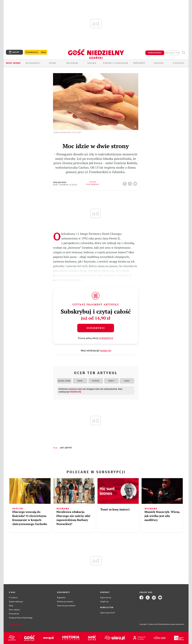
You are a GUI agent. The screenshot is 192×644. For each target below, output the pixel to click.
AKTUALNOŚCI (33, 63)
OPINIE (53, 63)
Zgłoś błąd (16, 624)
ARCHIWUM (72, 63)
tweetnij (130, 183)
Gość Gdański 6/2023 (65, 185)
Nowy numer (13, 63)
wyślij (136, 183)
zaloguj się (172, 53)
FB (125, 183)
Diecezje (159, 63)
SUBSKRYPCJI (106, 338)
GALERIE (92, 63)
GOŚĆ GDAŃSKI (66, 448)
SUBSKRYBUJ (155, 53)
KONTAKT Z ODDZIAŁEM (116, 63)
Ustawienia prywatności (66, 606)
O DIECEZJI (179, 63)
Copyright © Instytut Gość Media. (152, 624)
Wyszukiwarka (184, 52)
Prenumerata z (36, 52)
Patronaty (139, 63)
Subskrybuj (96, 328)
